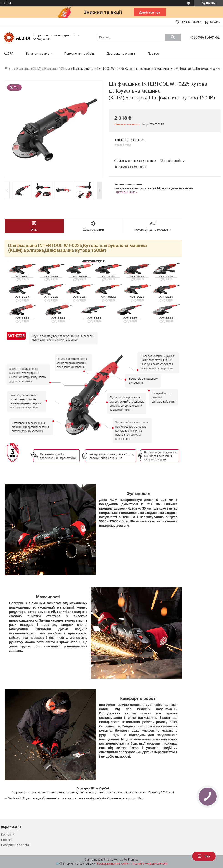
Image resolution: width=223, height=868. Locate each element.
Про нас (153, 53)
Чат (204, 856)
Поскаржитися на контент (114, 864)
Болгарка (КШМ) (29, 69)
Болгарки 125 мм (57, 69)
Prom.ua (133, 860)
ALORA (9, 53)
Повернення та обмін (79, 53)
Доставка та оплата (121, 53)
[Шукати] (173, 37)
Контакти (8, 834)
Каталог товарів (38, 53)
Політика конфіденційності (150, 864)
